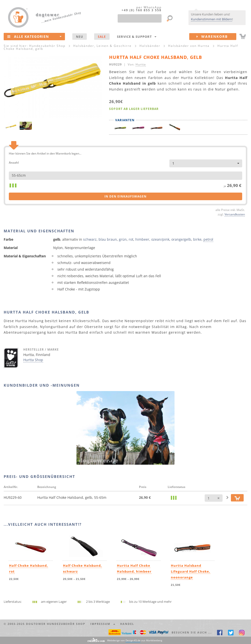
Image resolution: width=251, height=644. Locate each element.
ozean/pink (160, 239)
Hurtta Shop (33, 360)
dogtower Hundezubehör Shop (56, 624)
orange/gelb (181, 239)
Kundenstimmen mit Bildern (212, 19)
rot (131, 239)
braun (112, 239)
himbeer (142, 239)
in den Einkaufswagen (125, 196)
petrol (208, 239)
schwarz (90, 239)
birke (197, 239)
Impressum (103, 624)
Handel (127, 624)
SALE (102, 37)
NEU (80, 37)
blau (102, 239)
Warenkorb (216, 37)
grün (123, 239)
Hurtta (141, 64)
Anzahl (14, 162)
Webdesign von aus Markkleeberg (135, 640)
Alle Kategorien (34, 36)
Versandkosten (235, 214)
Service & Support (137, 37)
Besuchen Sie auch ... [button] (192, 632)
